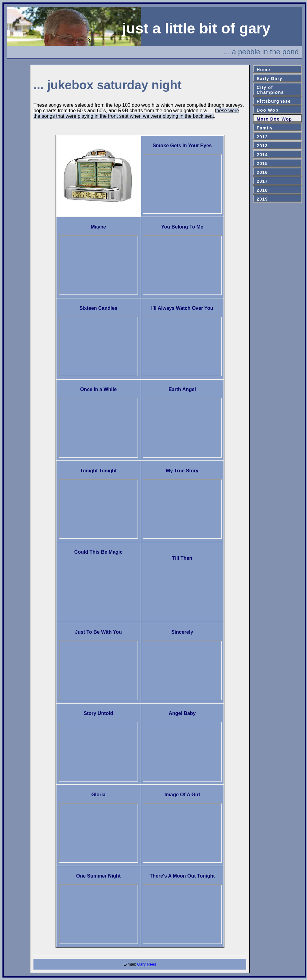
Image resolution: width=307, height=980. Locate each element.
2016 (262, 172)
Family (265, 128)
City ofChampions (270, 90)
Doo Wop (268, 110)
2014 (262, 155)
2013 (262, 146)
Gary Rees (146, 964)
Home (264, 70)
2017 (262, 181)
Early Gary (270, 79)
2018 (262, 190)
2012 (262, 137)
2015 (262, 163)
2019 (262, 199)
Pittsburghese (274, 101)
